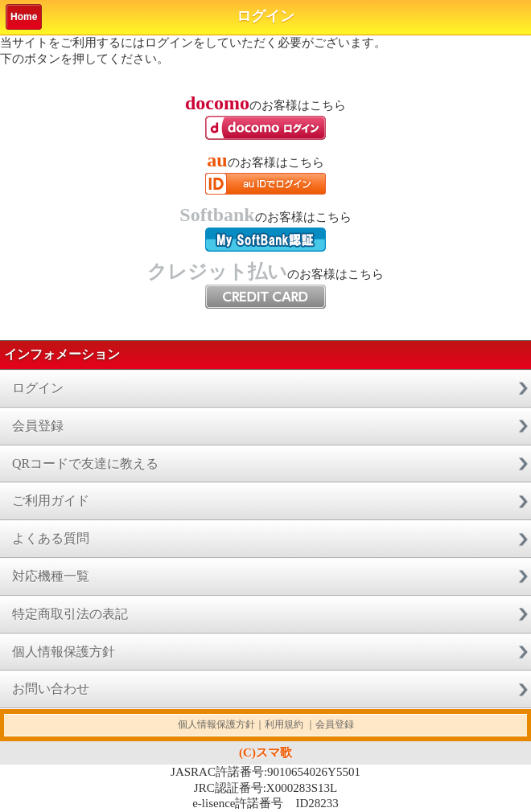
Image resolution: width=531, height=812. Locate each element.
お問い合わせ (51, 689)
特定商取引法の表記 (70, 614)
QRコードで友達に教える (85, 463)
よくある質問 (51, 538)
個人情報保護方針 (64, 652)
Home (24, 17)
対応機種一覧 (51, 576)
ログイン (38, 388)
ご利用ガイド (51, 500)
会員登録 (38, 426)
